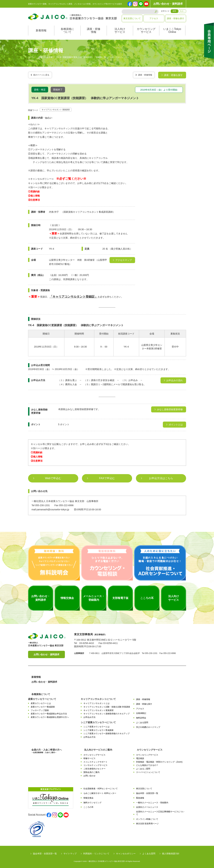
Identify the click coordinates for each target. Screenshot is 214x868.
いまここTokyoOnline (172, 30)
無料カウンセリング (92, 801)
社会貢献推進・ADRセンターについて (101, 787)
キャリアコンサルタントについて (98, 698)
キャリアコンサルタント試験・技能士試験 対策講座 (107, 706)
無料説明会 (141, 717)
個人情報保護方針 (171, 853)
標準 (174, 11)
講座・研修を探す (176, 18)
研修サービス (89, 757)
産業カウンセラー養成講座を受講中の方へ (50, 716)
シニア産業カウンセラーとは (96, 726)
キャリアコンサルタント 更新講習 (60, 108)
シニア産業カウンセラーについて (98, 721)
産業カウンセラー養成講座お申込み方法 (49, 713)
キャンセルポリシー (126, 853)
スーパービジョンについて (148, 771)
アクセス (154, 18)
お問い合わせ (89, 775)
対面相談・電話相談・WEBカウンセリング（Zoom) (159, 761)
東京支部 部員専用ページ (147, 823)
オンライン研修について (147, 818)
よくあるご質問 (143, 768)
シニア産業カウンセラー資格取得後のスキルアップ (106, 733)
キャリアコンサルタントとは (96, 702)
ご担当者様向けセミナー (94, 768)
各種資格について (67, 30)
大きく (182, 11)
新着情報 (41, 30)
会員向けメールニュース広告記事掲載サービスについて (160, 812)
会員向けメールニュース (147, 806)
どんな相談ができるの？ (147, 764)
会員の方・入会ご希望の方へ (47, 750)
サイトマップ (70, 853)
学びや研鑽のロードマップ (148, 726)
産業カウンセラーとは (41, 702)
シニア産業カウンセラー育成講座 (98, 729)
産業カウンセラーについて (42, 698)
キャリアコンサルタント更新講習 (98, 709)
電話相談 (140, 757)
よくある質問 (142, 721)
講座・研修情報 (94, 30)
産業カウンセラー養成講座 (43, 706)
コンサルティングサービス (95, 764)
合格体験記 (141, 712)
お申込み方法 (89, 716)
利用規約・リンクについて (96, 853)
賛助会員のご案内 (91, 771)
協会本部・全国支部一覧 (147, 792)
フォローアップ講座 (40, 709)
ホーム (31, 57)
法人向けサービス (120, 30)
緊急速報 (140, 797)
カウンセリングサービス (146, 30)
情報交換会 (88, 797)
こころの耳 (88, 806)
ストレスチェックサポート (95, 761)
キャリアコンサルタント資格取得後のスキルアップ (106, 713)
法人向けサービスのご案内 (98, 749)
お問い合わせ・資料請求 (168, 4)
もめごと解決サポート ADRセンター (100, 792)
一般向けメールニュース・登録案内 (152, 801)
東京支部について (132, 18)
